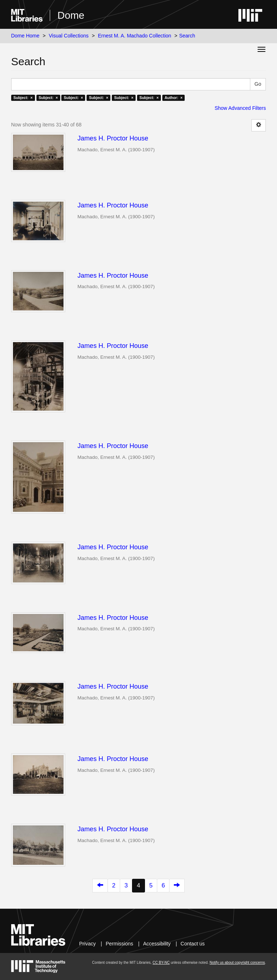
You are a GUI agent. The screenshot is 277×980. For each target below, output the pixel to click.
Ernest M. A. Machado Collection (135, 36)
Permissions (119, 944)
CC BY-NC (161, 963)
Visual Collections (69, 36)
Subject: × (23, 98)
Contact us (193, 944)
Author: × (173, 98)
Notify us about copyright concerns (237, 963)
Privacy (88, 944)
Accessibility (157, 944)
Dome (71, 15)
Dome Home (25, 36)
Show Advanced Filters (240, 108)
